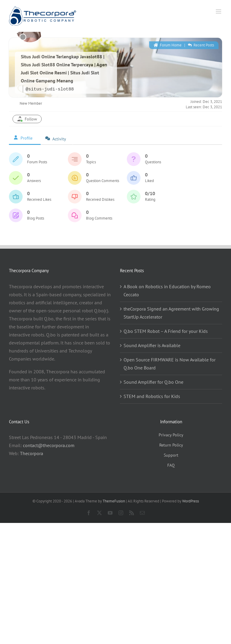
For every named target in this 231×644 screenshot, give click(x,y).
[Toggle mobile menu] (219, 11)
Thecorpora (32, 453)
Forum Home (168, 45)
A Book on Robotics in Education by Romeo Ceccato (167, 290)
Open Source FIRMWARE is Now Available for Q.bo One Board (170, 364)
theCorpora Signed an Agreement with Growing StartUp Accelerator (171, 313)
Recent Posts (201, 45)
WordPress (191, 501)
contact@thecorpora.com (49, 445)
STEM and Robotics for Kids (152, 396)
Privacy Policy (171, 435)
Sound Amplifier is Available (152, 345)
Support (171, 455)
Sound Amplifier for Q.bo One (153, 382)
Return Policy (171, 445)
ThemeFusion (114, 501)
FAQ (171, 465)
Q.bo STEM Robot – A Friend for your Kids (166, 331)
